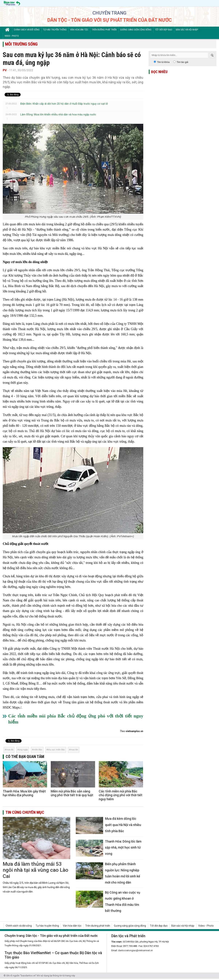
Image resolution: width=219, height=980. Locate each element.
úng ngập (23, 750)
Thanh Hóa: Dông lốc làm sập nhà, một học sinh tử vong (123, 847)
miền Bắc (38, 750)
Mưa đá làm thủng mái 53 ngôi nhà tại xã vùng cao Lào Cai (35, 870)
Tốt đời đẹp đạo (164, 30)
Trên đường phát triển (104, 30)
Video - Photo (12, 36)
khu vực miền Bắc (56, 750)
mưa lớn (74, 750)
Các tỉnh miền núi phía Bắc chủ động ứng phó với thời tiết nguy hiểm (121, 795)
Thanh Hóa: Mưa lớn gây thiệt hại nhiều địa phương (24, 793)
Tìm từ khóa (163, 62)
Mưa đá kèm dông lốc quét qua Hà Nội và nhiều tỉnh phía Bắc (123, 825)
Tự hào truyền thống (55, 30)
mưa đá (10, 750)
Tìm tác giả (182, 62)
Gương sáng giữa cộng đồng (136, 30)
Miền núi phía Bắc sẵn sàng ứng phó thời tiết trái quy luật (72, 793)
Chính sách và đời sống (27, 30)
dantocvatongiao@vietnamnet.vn (135, 950)
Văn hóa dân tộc (79, 30)
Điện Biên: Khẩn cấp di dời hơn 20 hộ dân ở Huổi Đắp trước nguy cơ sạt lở (64, 104)
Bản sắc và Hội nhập (187, 30)
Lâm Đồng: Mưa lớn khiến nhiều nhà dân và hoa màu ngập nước (58, 114)
